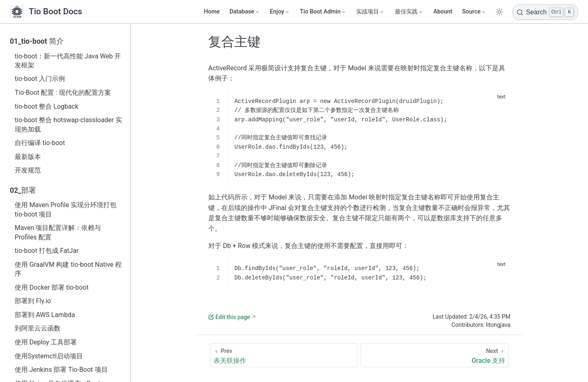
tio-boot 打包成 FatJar (47, 251)
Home (212, 12)
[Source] (474, 12)
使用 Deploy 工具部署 (46, 342)
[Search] (545, 12)
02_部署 (23, 190)
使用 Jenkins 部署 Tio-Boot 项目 (61, 370)
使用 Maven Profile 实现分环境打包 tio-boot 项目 (66, 209)
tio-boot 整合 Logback (47, 106)
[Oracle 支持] (435, 355)
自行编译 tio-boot (40, 143)
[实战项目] (370, 12)
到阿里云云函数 (38, 328)
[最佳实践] (409, 12)
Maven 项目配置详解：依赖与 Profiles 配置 (58, 232)
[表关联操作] (284, 355)
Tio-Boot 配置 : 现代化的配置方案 (63, 93)
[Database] (245, 12)
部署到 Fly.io (33, 301)
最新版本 (28, 157)
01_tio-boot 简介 (37, 41)
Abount (443, 12)
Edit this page (229, 317)
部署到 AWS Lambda (45, 315)
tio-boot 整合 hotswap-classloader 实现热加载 (68, 124)
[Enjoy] (280, 12)
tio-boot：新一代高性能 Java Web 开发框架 (68, 61)
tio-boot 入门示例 (40, 79)
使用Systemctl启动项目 (49, 356)
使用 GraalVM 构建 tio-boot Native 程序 (68, 269)
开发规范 (28, 170)
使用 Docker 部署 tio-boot (52, 287)
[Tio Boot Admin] (323, 12)
